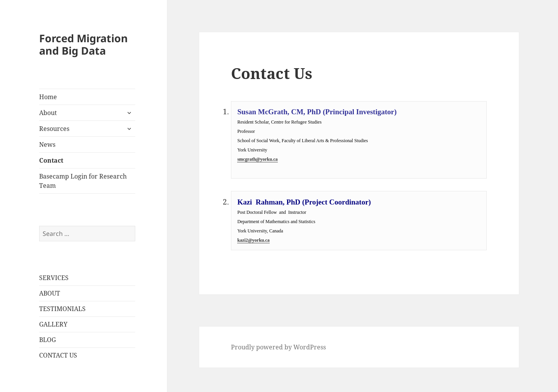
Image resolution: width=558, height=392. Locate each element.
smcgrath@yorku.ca (257, 159)
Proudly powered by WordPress (278, 347)
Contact (51, 160)
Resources (54, 129)
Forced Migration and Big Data (84, 44)
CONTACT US (58, 355)
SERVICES (54, 278)
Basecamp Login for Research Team (83, 181)
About (48, 113)
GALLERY (53, 324)
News (47, 144)
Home (48, 97)
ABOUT (50, 293)
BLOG (47, 340)
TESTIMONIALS (62, 309)
